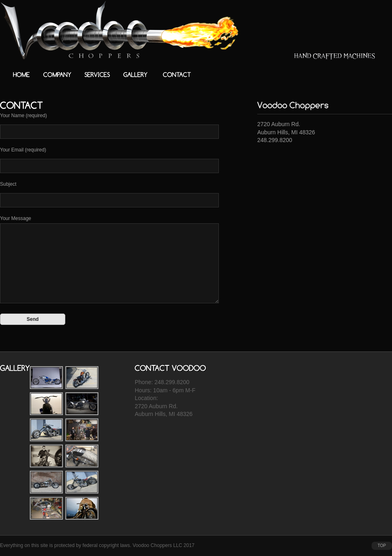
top (382, 546)
